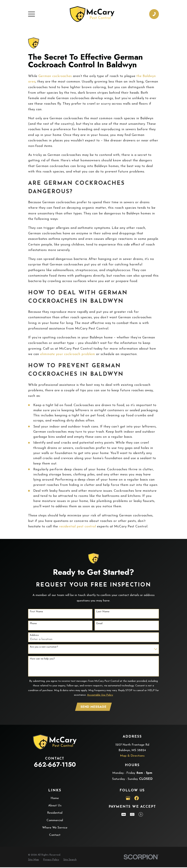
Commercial (55, 821)
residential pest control (77, 527)
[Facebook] (137, 799)
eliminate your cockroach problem (68, 354)
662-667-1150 (55, 765)
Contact (55, 836)
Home (55, 799)
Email (99, 624)
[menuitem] (34, 860)
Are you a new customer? (44, 647)
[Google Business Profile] (128, 799)
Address (34, 635)
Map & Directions (132, 757)
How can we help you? (42, 659)
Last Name (103, 612)
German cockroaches (55, 76)
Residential (55, 814)
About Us (55, 806)
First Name (36, 612)
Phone (33, 624)
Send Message (93, 707)
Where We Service (55, 828)
